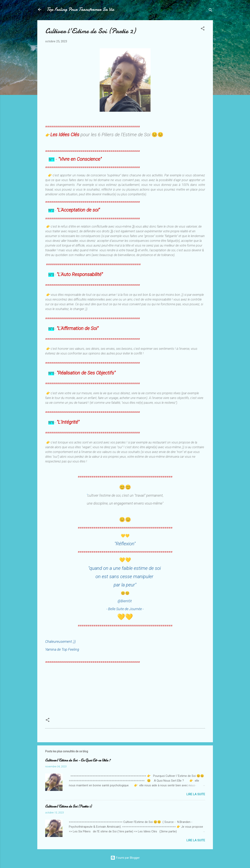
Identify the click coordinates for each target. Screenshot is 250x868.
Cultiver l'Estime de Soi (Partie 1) (68, 806)
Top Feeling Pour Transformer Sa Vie (80, 9)
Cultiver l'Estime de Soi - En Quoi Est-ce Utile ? (78, 760)
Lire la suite (196, 794)
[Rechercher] (211, 11)
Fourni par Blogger (125, 858)
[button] (203, 29)
